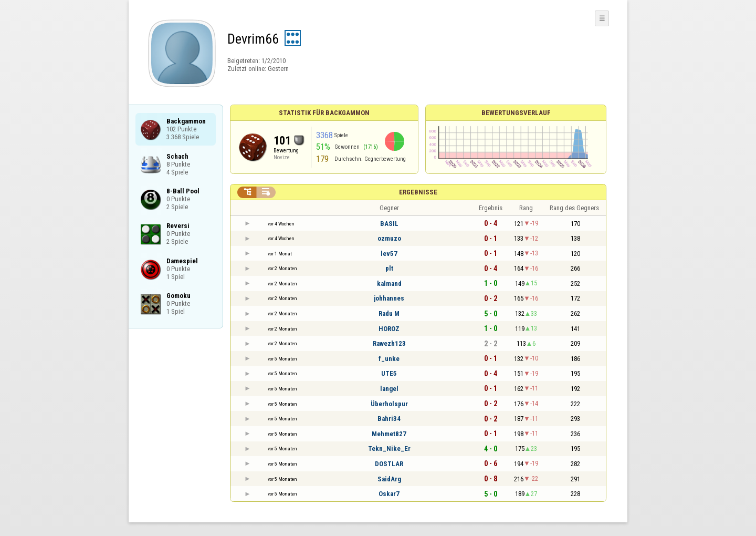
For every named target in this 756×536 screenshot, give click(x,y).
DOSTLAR (389, 464)
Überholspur (389, 404)
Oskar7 (389, 494)
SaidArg (389, 479)
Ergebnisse (418, 192)
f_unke (389, 359)
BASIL (389, 224)
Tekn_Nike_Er (389, 449)
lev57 (389, 254)
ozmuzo (389, 238)
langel (389, 389)
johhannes (389, 298)
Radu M (389, 313)
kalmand (389, 284)
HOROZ (389, 329)
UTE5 (389, 373)
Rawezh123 (389, 343)
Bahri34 (389, 419)
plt (389, 268)
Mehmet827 (389, 434)
